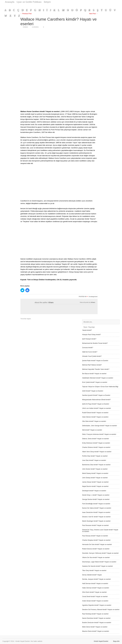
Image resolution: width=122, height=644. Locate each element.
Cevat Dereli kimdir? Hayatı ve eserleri (95, 597)
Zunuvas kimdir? (88, 348)
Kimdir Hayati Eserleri (101, 641)
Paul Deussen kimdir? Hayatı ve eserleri (95, 525)
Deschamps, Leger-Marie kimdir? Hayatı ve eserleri (99, 562)
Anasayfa (10, 2)
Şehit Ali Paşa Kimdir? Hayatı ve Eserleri (96, 404)
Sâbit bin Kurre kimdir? (90, 352)
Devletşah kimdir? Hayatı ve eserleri (94, 491)
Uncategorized (93, 297)
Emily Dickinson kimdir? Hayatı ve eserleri (96, 443)
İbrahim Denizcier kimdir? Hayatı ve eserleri (97, 623)
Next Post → (93, 14)
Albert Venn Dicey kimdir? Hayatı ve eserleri (97, 452)
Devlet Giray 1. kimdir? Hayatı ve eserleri (96, 495)
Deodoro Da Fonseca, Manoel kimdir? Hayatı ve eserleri (101, 610)
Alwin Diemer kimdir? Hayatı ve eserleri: (95, 417)
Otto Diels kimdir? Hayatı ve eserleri (94, 421)
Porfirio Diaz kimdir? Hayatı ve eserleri (95, 456)
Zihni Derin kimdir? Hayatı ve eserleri (94, 592)
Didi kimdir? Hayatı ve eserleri (92, 430)
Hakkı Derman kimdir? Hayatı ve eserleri (96, 588)
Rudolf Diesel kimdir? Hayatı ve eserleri (95, 413)
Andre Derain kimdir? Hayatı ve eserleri (95, 601)
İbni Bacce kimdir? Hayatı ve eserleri (94, 374)
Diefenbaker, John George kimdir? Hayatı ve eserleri (100, 426)
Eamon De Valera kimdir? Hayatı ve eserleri (97, 508)
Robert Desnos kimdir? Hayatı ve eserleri (96, 549)
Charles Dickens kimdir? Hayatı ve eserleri (96, 447)
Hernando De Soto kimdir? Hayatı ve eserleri (97, 544)
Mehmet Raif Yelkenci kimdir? (92, 365)
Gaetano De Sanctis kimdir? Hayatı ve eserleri (97, 566)
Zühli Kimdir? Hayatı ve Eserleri (93, 391)
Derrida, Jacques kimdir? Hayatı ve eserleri (96, 579)
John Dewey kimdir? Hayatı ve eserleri (95, 478)
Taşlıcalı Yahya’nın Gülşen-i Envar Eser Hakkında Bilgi (100, 387)
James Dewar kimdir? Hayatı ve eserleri (95, 482)
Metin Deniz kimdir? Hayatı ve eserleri (95, 627)
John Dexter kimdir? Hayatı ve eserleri (95, 469)
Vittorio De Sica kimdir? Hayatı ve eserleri (96, 558)
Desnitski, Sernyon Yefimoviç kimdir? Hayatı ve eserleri (100, 553)
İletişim (47, 2)
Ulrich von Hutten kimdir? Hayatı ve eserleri (97, 408)
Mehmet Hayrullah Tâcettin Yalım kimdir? (96, 369)
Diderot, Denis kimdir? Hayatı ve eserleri (96, 439)
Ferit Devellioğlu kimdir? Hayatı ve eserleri (96, 504)
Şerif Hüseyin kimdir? (89, 339)
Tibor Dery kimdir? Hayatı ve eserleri (94, 571)
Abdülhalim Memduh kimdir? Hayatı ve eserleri (98, 378)
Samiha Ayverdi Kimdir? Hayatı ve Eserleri (96, 395)
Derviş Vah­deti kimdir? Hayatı (92, 575)
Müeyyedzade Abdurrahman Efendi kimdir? (96, 400)
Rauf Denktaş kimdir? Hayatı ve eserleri (95, 614)
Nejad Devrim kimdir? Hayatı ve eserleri (95, 486)
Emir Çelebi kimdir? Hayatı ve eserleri (95, 382)
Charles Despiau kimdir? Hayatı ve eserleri (96, 540)
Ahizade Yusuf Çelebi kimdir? (92, 356)
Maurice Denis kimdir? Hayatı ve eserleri (96, 631)
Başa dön (116, 641)
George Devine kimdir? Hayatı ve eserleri (96, 499)
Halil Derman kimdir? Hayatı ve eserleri (95, 584)
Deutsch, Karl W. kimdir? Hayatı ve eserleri (96, 517)
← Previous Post (26, 14)
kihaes (51, 302)
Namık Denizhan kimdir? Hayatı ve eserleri (96, 618)
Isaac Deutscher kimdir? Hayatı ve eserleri (96, 512)
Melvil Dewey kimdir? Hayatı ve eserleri (95, 473)
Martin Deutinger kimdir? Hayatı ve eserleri (96, 521)
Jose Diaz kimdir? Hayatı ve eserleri (94, 460)
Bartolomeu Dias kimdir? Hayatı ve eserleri (96, 465)
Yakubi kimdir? (87, 330)
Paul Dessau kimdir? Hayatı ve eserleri (95, 536)
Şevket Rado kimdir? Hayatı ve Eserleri (95, 361)
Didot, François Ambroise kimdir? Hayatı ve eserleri (99, 434)
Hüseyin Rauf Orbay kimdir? (91, 335)
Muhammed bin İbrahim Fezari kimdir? (95, 343)
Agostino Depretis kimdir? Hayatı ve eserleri (97, 605)
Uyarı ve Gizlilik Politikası (29, 2)
